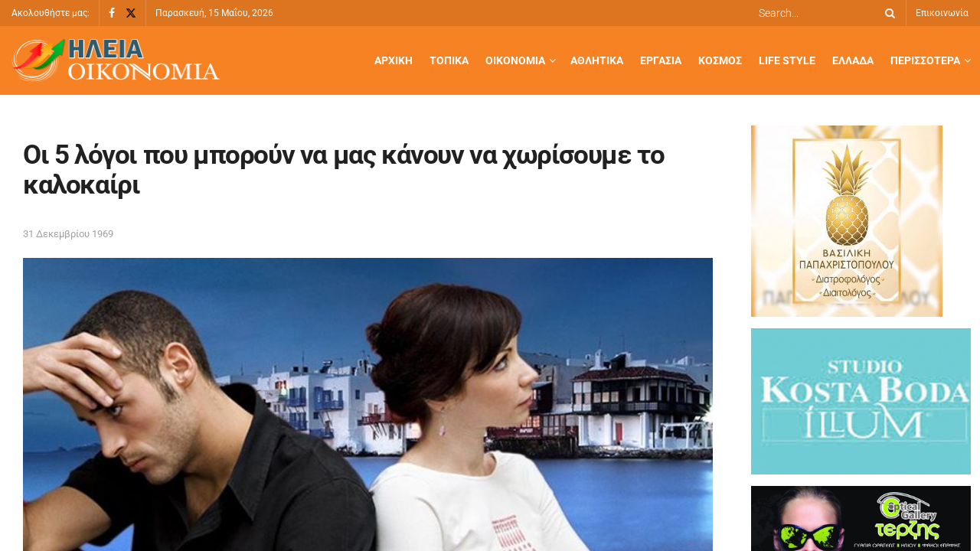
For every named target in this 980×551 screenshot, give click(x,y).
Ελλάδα (853, 60)
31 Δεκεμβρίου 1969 (68, 234)
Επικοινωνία (942, 13)
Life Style (787, 60)
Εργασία (661, 60)
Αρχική (394, 60)
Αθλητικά (597, 60)
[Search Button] (887, 13)
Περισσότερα (925, 60)
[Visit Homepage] (116, 61)
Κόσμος (720, 60)
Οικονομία (515, 60)
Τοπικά (449, 60)
